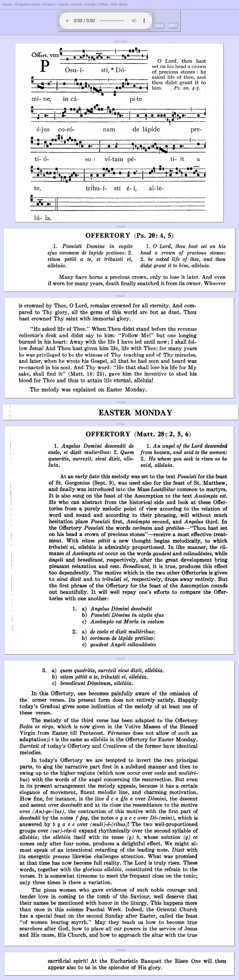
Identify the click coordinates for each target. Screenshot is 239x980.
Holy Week (119, 4)
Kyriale (90, 4)
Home (7, 4)
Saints (64, 4)
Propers (49, 4)
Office (103, 4)
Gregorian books (28, 4)
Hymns (77, 4)
